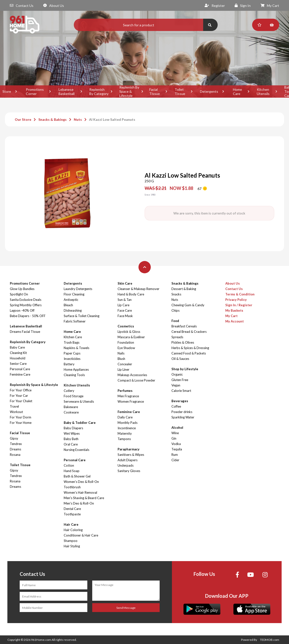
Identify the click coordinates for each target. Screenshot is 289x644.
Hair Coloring (73, 530)
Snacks (176, 294)
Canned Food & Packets (189, 353)
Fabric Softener (75, 321)
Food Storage (74, 396)
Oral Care (71, 444)
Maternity (125, 433)
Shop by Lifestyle (185, 369)
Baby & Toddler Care (80, 423)
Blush (121, 359)
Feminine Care (20, 374)
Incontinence (127, 428)
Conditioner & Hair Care (81, 535)
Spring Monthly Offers (26, 305)
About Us (54, 6)
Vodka (176, 444)
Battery (69, 364)
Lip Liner (123, 369)
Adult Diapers (128, 460)
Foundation (126, 342)
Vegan (176, 385)
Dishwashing (73, 310)
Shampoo (71, 541)
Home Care (237, 92)
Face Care (125, 310)
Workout (16, 412)
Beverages (180, 401)
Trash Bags (72, 342)
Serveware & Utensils (79, 401)
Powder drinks (182, 412)
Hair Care (71, 524)
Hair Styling (72, 546)
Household (18, 358)
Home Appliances (76, 369)
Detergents (209, 91)
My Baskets (234, 310)
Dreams (15, 449)
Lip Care (123, 305)
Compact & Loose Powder (136, 380)
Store (7, 91)
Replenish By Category (99, 92)
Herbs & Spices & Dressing (190, 348)
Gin (174, 438)
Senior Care (18, 364)
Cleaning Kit (18, 353)
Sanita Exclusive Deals (26, 300)
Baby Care (17, 347)
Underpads (126, 465)
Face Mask (125, 316)
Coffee (176, 406)
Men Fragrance (128, 396)
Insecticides (72, 359)
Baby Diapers (73, 428)
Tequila (177, 449)
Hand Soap (72, 471)
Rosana (15, 455)
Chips (175, 310)
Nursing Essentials (76, 450)
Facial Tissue (155, 92)
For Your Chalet (21, 401)
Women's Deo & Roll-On (81, 482)
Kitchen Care (73, 337)
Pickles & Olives (183, 342)
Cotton (69, 465)
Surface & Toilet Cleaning (82, 316)
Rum (175, 455)
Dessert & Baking (184, 289)
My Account (235, 321)
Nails (121, 353)
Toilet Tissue (180, 92)
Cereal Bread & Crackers (189, 332)
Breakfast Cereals (184, 326)
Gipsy (14, 438)
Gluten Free (180, 380)
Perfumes (125, 391)
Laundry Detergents (78, 289)
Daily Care (125, 417)
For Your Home (21, 423)
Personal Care (20, 369)
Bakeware (71, 407)
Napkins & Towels (76, 348)
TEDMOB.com (270, 640)
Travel (14, 406)
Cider (175, 460)
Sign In (243, 6)
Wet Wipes (72, 433)
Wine (175, 433)
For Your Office (21, 390)
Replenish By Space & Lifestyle (129, 92)
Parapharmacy (129, 449)
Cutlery (69, 391)
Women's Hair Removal (80, 492)
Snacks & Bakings (53, 119)
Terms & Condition (240, 294)
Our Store (23, 119)
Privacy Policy (236, 300)
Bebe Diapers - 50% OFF (28, 316)
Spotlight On (19, 294)
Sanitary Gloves (129, 471)
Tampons (124, 439)
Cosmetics (126, 326)
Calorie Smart (181, 391)
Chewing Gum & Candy (188, 305)
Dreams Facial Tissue (25, 332)
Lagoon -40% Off (22, 310)
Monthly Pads (128, 423)
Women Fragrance (131, 401)
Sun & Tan (125, 300)
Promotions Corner (35, 92)
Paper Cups (72, 353)
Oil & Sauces (180, 359)
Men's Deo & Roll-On (79, 503)
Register (215, 6)
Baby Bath (71, 439)
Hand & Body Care (131, 294)
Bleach (68, 305)
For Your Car (19, 396)
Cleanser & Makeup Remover (138, 289)
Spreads (177, 337)
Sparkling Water (183, 417)
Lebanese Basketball (67, 92)
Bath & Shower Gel (77, 476)
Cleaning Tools (74, 375)
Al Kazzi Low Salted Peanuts (112, 119)
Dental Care (72, 509)
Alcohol (177, 428)
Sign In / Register (239, 305)
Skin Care (125, 283)
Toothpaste (72, 514)
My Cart (270, 6)
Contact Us (22, 6)
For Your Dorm (21, 417)
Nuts (78, 119)
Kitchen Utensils (263, 92)
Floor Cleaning (74, 294)
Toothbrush (72, 487)
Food (175, 321)
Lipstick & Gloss (129, 332)
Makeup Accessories (132, 375)
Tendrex (16, 444)
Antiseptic (71, 300)
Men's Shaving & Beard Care (84, 498)
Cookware (71, 412)
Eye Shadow (126, 348)
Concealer (125, 364)
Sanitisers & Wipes (131, 455)
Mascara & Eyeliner (131, 337)
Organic (177, 374)
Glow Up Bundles (22, 289)
